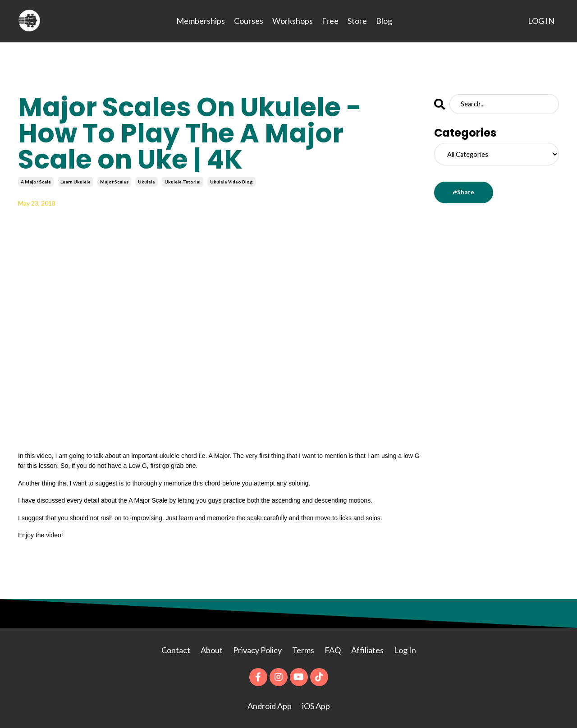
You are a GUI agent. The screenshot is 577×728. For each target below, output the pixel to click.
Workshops (293, 21)
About (212, 650)
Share (465, 191)
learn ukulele (76, 181)
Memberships (201, 21)
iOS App (316, 705)
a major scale (36, 181)
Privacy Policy (258, 650)
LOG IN (541, 21)
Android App (270, 705)
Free (330, 21)
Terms (303, 650)
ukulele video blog (231, 181)
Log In (405, 650)
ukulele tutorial (183, 181)
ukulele (147, 181)
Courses (249, 21)
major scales (114, 181)
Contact (176, 650)
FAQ (333, 650)
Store (357, 21)
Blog (384, 21)
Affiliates (367, 650)
